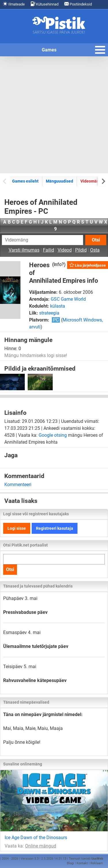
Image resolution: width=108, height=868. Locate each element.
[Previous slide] (5, 181)
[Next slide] (103, 181)
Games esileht (25, 181)
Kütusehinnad (44, 4)
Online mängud (41, 846)
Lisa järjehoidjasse (88, 265)
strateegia (49, 313)
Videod (65, 250)
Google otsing (53, 435)
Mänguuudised (59, 181)
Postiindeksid (78, 4)
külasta (58, 306)
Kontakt (82, 863)
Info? (59, 264)
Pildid (81, 250)
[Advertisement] (54, 115)
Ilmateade (14, 4)
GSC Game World (68, 299)
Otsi (96, 240)
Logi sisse (17, 528)
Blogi (70, 863)
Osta (95, 250)
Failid (49, 250)
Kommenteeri (18, 485)
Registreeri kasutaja (55, 528)
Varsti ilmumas (24, 250)
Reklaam (97, 863)
